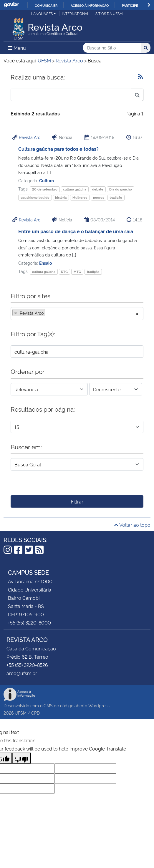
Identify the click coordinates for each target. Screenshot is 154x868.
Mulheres (80, 197)
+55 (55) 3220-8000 (29, 622)
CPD (35, 713)
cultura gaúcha (75, 189)
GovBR (11, 5)
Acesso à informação (90, 5)
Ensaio (45, 263)
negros (98, 197)
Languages (42, 13)
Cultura (47, 180)
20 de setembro (45, 189)
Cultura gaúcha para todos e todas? (58, 149)
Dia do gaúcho (121, 189)
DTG (64, 272)
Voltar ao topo (132, 525)
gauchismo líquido (35, 197)
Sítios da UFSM (109, 13)
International (76, 13)
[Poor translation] (21, 758)
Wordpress (99, 705)
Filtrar (77, 501)
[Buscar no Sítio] (112, 48)
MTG (77, 272)
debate (98, 189)
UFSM (21, 713)
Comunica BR (46, 5)
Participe (130, 5)
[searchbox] (49, 313)
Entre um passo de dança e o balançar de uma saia (76, 231)
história (61, 197)
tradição (116, 197)
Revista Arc (30, 137)
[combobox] (77, 314)
